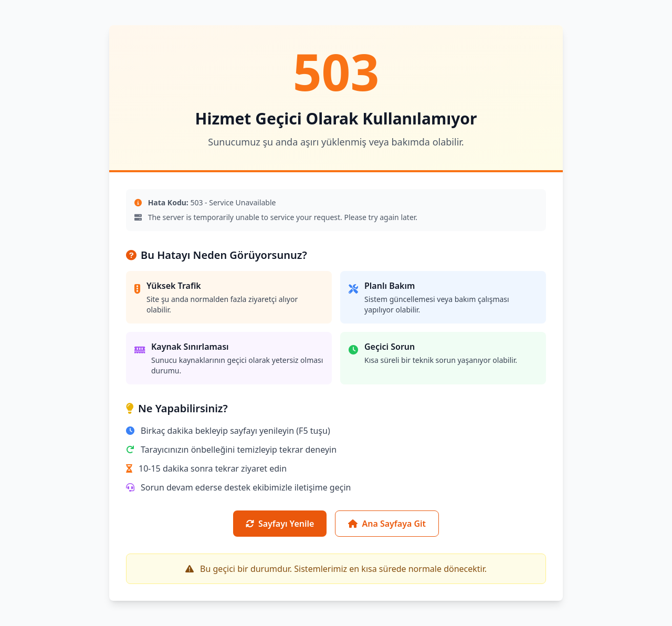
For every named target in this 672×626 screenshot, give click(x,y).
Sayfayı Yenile (280, 524)
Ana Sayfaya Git (387, 524)
